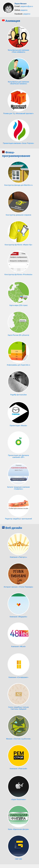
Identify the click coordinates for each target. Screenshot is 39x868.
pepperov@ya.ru (27, 6)
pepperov (24, 10)
